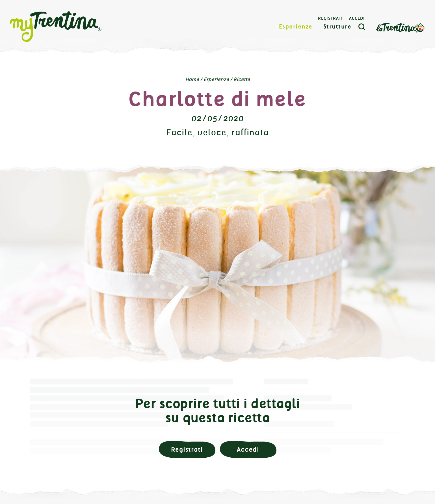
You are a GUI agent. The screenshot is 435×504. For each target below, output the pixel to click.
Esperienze (296, 27)
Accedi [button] (248, 450)
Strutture (337, 27)
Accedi (357, 18)
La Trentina (401, 27)
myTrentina (56, 27)
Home (192, 79)
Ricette (242, 79)
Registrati (330, 18)
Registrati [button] (187, 450)
